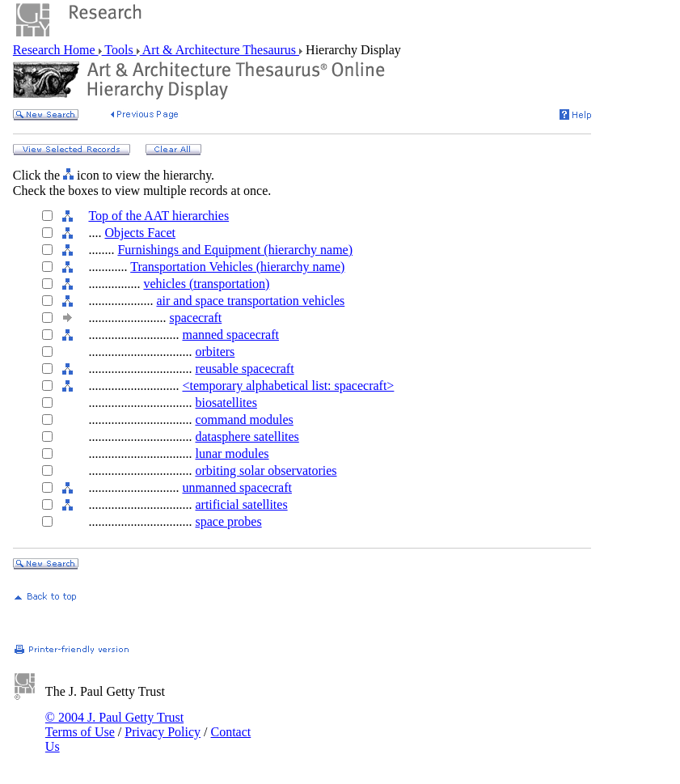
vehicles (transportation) (206, 284)
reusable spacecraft (244, 369)
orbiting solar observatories (266, 470)
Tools (119, 50)
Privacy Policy (163, 732)
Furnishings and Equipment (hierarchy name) (235, 250)
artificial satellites (241, 504)
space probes (228, 521)
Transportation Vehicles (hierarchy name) (237, 267)
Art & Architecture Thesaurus (220, 50)
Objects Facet (140, 233)
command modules (244, 420)
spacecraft (195, 318)
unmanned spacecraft (237, 487)
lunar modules (232, 453)
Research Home (56, 50)
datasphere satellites (247, 436)
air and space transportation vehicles (250, 301)
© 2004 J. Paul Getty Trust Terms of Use (114, 725)
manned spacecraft (230, 335)
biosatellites (226, 403)
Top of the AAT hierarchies (158, 216)
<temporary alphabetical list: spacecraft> (288, 386)
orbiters (215, 352)
